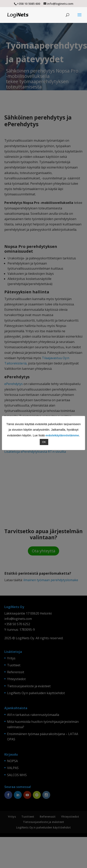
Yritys (11, 658)
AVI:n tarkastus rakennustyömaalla (33, 715)
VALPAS (13, 768)
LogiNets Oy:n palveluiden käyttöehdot (36, 693)
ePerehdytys (14, 384)
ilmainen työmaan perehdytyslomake (51, 580)
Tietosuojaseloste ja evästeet (29, 686)
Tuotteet (14, 665)
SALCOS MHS (17, 775)
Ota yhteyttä (43, 551)
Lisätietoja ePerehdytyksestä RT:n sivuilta (35, 452)
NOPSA (12, 761)
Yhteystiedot (16, 679)
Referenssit (16, 672)
